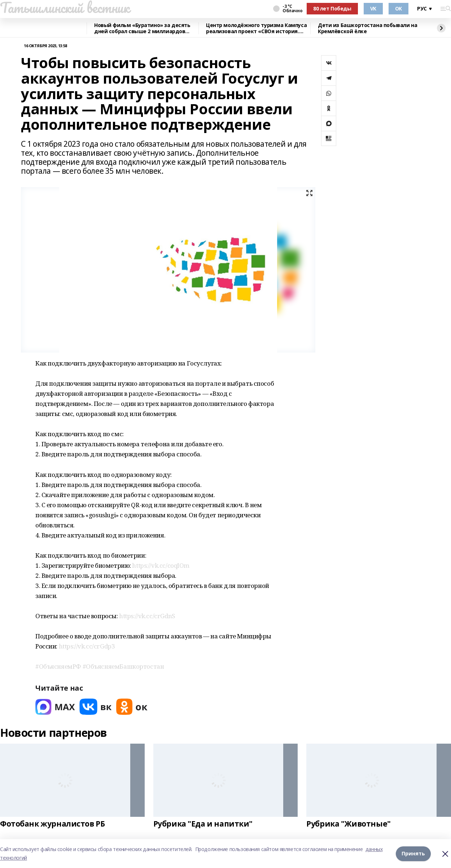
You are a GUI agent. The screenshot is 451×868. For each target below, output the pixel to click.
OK (399, 8)
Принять (413, 853)
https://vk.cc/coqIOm (161, 565)
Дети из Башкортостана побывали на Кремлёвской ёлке (367, 28)
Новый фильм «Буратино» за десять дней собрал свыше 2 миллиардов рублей (142, 28)
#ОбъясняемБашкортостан (123, 666)
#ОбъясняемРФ (58, 666)
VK (373, 8)
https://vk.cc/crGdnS (147, 616)
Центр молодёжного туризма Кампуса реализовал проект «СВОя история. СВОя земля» (256, 28)
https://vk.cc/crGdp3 (87, 646)
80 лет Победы (332, 8)
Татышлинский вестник (65, 8)
